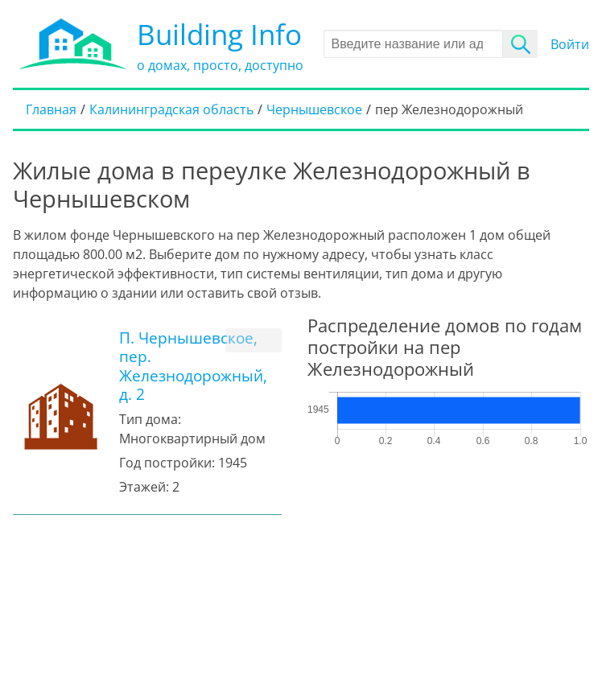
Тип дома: (150, 419)
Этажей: (144, 487)
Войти (570, 44)
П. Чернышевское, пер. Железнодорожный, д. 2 (193, 365)
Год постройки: (167, 463)
